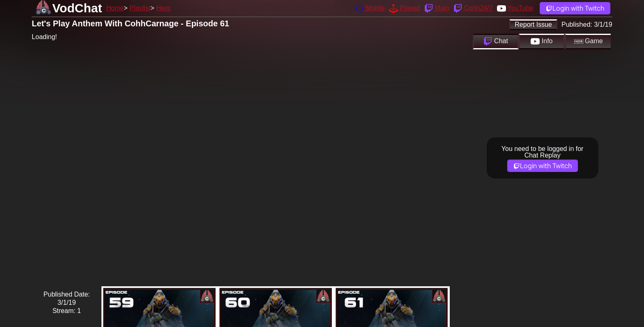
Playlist (140, 8)
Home (115, 8)
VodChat (77, 8)
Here (164, 8)
